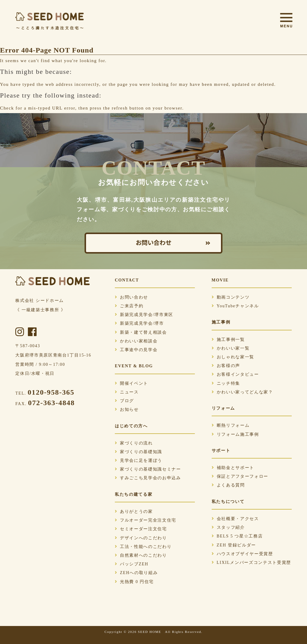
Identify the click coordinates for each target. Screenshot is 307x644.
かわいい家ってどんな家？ (242, 392)
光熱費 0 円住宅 (134, 582)
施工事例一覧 (228, 340)
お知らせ (127, 409)
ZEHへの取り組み (136, 573)
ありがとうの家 (134, 512)
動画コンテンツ (231, 297)
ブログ (124, 401)
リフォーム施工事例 (235, 434)
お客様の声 (226, 366)
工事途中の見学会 (136, 350)
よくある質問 (228, 485)
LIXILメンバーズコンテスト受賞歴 (252, 563)
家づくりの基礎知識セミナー (148, 469)
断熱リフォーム (231, 425)
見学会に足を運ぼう (139, 460)
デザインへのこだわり (141, 538)
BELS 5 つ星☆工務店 (237, 536)
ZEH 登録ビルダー (234, 545)
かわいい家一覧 (231, 348)
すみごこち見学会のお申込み (148, 478)
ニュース (127, 392)
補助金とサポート (233, 468)
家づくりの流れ (134, 443)
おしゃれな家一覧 (233, 357)
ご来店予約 (129, 306)
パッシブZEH (132, 564)
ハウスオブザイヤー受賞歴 (242, 554)
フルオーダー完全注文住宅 (146, 520)
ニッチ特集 (226, 383)
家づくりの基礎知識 (139, 452)
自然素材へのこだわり (141, 555)
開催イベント (131, 383)
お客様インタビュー (235, 374)
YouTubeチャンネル (235, 306)
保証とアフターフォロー (240, 476)
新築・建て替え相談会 (141, 332)
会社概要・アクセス (235, 519)
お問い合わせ (153, 243)
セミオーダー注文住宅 (141, 529)
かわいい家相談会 (136, 341)
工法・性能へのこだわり (143, 547)
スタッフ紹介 (228, 527)
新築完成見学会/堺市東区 (144, 315)
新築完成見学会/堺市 (139, 323)
